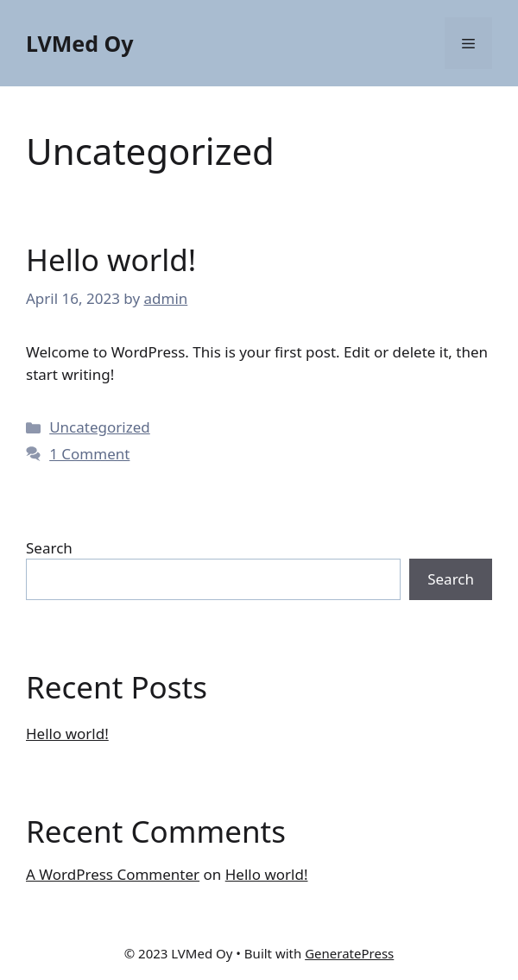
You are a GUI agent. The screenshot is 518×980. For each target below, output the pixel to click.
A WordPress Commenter (113, 874)
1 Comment (89, 454)
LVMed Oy (80, 43)
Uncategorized (100, 427)
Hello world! (111, 259)
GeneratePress (349, 953)
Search (49, 548)
